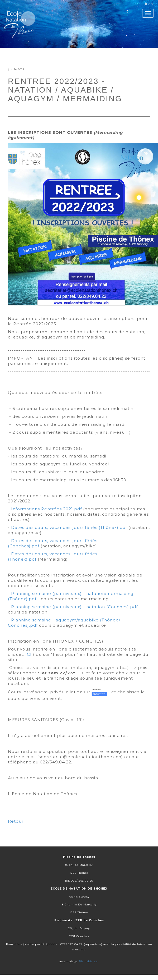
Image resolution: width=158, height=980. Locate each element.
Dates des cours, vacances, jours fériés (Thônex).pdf (69, 527)
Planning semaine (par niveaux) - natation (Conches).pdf (74, 607)
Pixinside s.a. (89, 961)
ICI (28, 654)
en (150, 4)
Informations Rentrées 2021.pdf (46, 509)
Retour (16, 821)
